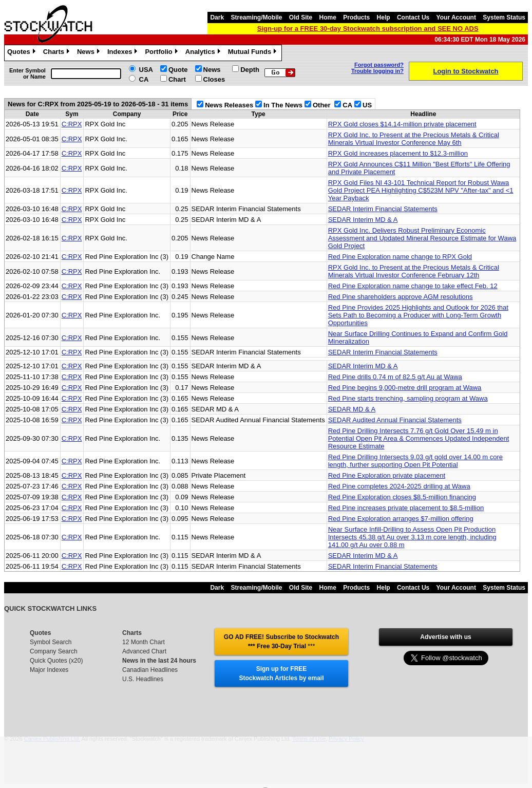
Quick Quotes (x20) (56, 661)
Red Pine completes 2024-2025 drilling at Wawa (399, 486)
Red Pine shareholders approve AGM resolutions (401, 297)
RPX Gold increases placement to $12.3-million (398, 153)
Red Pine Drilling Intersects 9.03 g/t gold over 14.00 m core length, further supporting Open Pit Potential (415, 461)
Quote (178, 70)
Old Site (301, 17)
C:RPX (72, 124)
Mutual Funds (254, 53)
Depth (250, 70)
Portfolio (162, 53)
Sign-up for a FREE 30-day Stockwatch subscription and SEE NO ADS (368, 29)
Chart (177, 79)
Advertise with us (445, 637)
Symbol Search (51, 642)
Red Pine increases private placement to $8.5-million (406, 508)
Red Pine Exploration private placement (387, 475)
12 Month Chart (144, 642)
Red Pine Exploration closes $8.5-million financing (402, 497)
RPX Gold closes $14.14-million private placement (402, 124)
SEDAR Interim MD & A (363, 220)
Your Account (456, 17)
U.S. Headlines (143, 679)
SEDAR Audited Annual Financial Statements (395, 420)
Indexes (123, 53)
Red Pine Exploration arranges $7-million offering (401, 519)
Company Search (54, 651)
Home (328, 17)
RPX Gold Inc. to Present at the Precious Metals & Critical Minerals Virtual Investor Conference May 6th (414, 139)
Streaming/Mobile (256, 17)
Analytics (204, 53)
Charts (58, 53)
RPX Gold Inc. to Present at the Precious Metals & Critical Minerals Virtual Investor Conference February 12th (414, 271)
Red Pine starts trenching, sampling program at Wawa (408, 398)
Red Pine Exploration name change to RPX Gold (400, 257)
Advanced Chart (144, 651)
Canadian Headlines (150, 670)
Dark (217, 17)
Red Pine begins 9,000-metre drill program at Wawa (405, 388)
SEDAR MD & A (352, 409)
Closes (214, 79)
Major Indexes (49, 670)
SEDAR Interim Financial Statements (383, 209)
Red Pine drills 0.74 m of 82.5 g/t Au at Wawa (395, 377)
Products (356, 17)
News (90, 53)
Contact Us (413, 17)
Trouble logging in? (377, 71)
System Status (504, 17)
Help (384, 17)
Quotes (23, 53)
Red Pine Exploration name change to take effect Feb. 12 (413, 286)
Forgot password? (379, 65)
